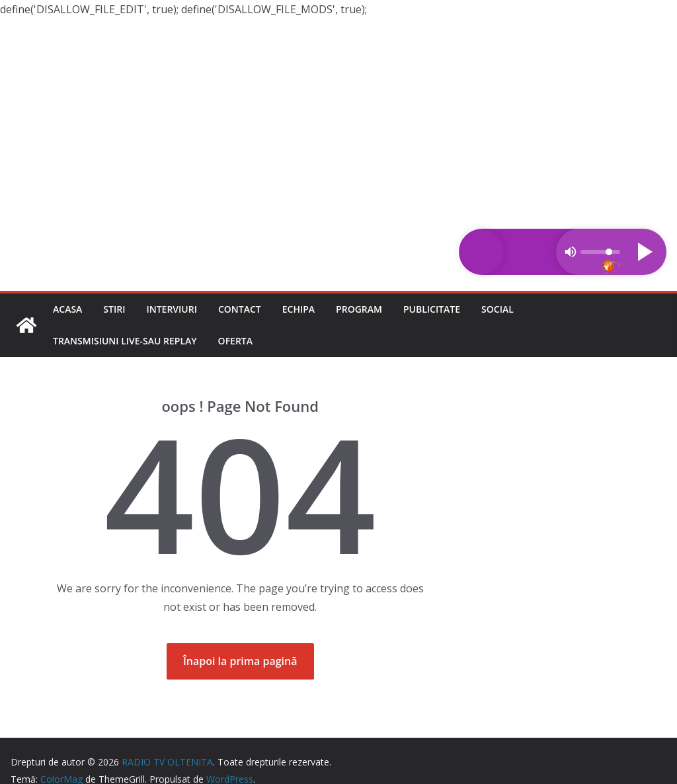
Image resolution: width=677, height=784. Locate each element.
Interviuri (172, 309)
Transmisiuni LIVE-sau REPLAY (125, 341)
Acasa (67, 309)
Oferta (235, 341)
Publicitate (432, 309)
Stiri (114, 309)
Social (498, 309)
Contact (240, 309)
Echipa (299, 309)
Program (359, 309)
